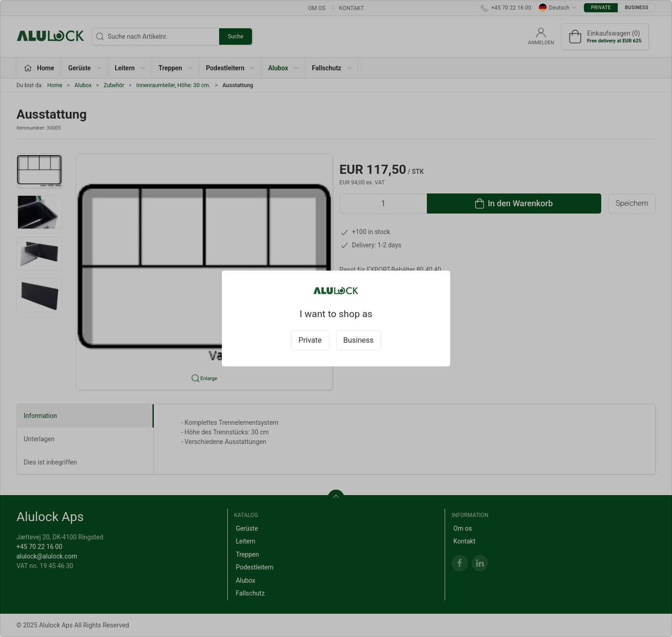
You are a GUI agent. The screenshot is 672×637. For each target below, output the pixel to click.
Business (359, 340)
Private (310, 340)
